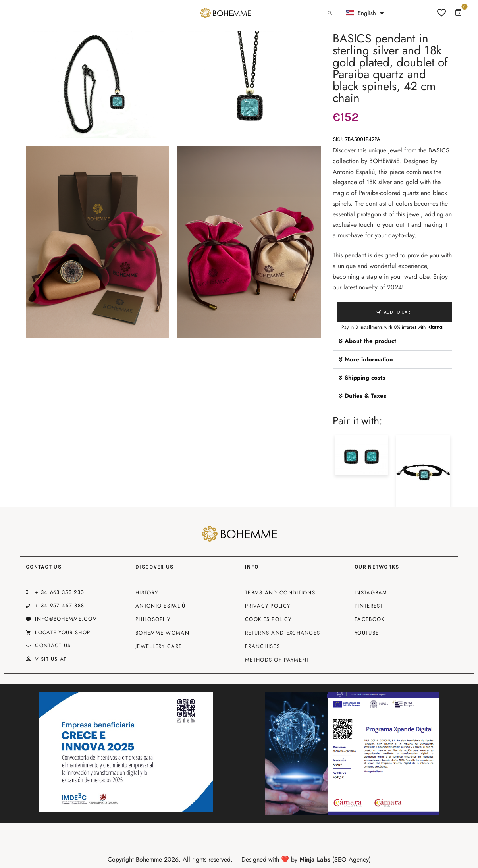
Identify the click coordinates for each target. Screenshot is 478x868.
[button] (392, 341)
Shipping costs (365, 378)
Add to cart (398, 312)
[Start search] (330, 13)
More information (369, 359)
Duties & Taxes (365, 396)
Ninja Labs (315, 859)
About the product (370, 341)
